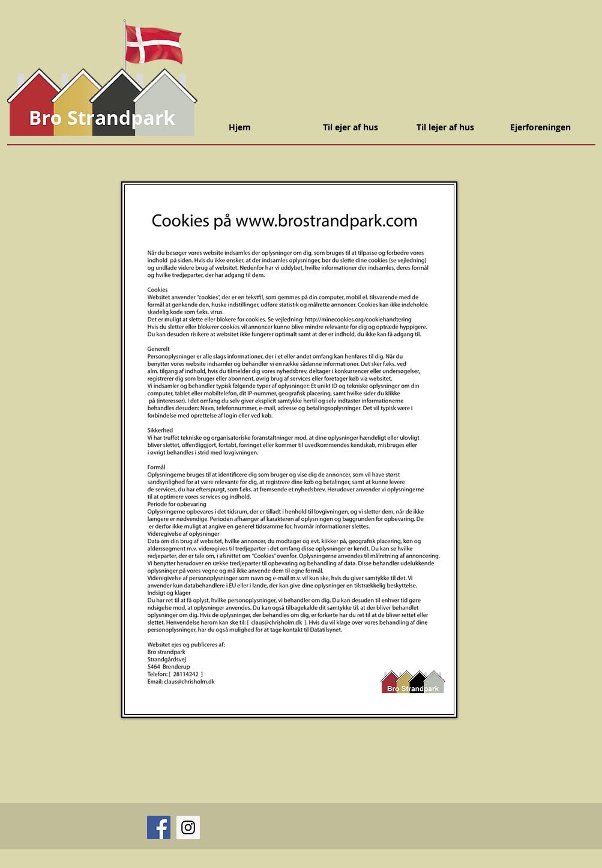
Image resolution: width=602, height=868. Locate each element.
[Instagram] (188, 827)
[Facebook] (159, 827)
